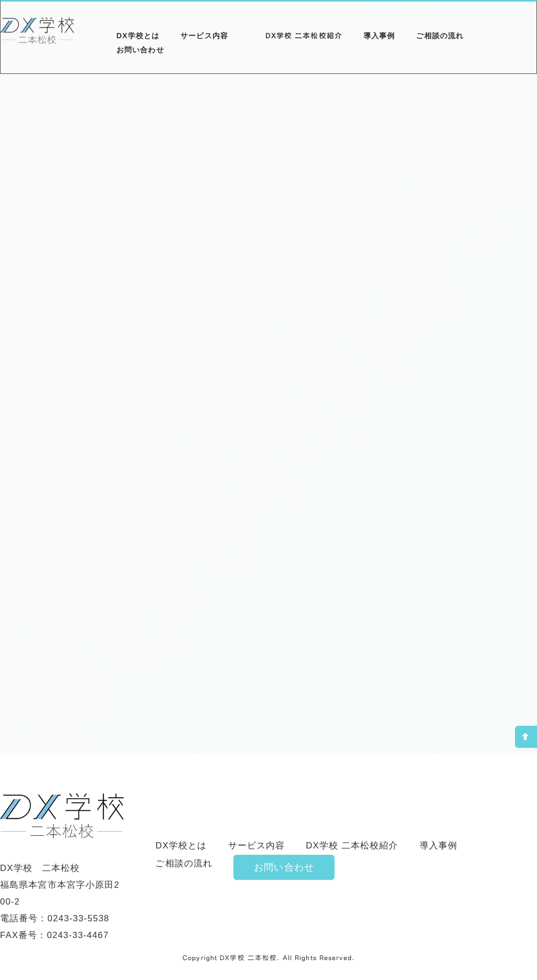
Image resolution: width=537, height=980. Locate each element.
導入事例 (379, 36)
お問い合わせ (140, 50)
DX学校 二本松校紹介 (304, 35)
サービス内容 (204, 36)
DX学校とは (138, 36)
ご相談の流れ (440, 36)
